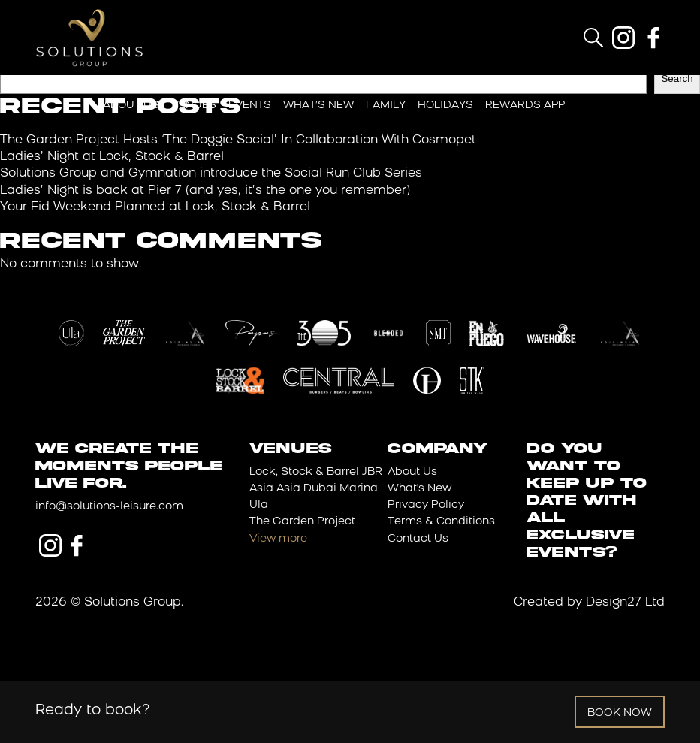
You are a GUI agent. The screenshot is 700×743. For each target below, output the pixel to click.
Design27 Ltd (625, 603)
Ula (259, 505)
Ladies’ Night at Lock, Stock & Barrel (112, 157)
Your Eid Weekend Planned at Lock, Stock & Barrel (155, 207)
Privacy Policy (426, 505)
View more (278, 539)
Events (250, 106)
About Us (131, 106)
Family (386, 106)
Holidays (445, 106)
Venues (194, 106)
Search (677, 79)
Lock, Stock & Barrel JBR (316, 472)
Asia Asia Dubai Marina (314, 489)
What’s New (318, 106)
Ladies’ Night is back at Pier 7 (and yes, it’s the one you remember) (205, 191)
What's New (419, 489)
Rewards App (525, 106)
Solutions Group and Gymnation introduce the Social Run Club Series (211, 174)
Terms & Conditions (441, 522)
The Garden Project (302, 522)
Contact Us (418, 539)
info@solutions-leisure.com (109, 507)
